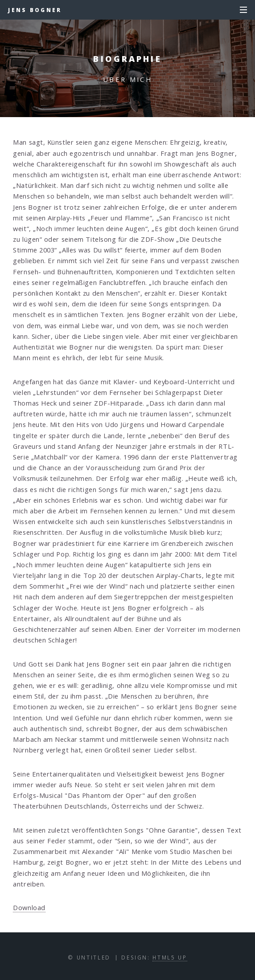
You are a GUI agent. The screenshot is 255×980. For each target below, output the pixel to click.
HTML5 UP (170, 957)
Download (29, 907)
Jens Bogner (35, 10)
